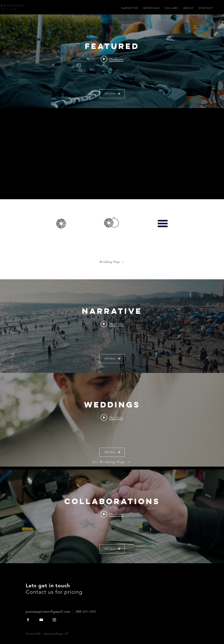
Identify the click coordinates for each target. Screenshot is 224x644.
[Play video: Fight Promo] (112, 514)
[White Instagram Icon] (54, 620)
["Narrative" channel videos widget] (112, 326)
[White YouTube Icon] (41, 620)
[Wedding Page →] (113, 262)
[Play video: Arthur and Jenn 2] (112, 417)
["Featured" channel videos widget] (112, 61)
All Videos (112, 94)
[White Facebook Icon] (28, 620)
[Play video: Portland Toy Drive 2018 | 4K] (112, 59)
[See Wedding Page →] (112, 462)
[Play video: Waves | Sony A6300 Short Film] (112, 324)
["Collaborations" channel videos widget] (112, 516)
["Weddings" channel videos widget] (112, 420)
